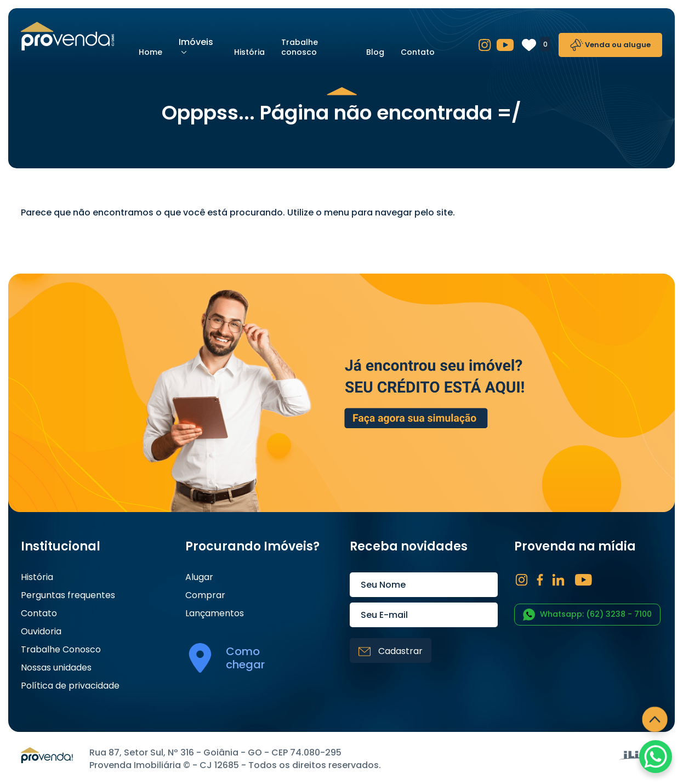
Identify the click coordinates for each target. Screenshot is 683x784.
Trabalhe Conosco (61, 650)
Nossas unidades (56, 668)
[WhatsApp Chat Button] (656, 757)
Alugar (199, 577)
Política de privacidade (70, 686)
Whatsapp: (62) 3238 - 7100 (587, 615)
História (249, 52)
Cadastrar (391, 651)
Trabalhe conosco (300, 47)
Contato (418, 52)
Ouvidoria (41, 632)
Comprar (205, 595)
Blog (375, 52)
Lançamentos (215, 613)
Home (150, 52)
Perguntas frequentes (68, 595)
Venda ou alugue (610, 45)
